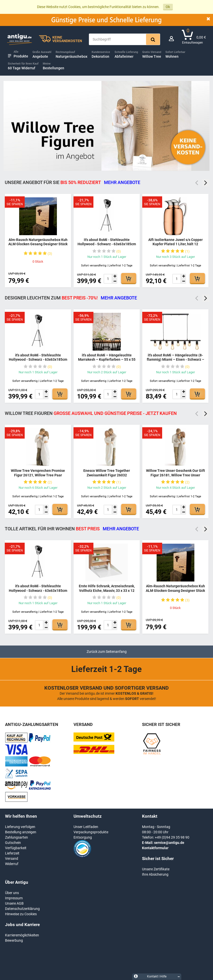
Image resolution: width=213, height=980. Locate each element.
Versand (12, 859)
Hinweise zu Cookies (21, 914)
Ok (168, 7)
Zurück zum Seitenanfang (107, 652)
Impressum (14, 898)
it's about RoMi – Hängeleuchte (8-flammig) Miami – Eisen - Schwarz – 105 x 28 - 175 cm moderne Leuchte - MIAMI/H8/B (175, 362)
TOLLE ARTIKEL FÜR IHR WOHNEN (72, 529)
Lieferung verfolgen (20, 827)
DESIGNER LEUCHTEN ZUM (71, 298)
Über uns (12, 893)
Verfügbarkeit (16, 848)
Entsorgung (83, 837)
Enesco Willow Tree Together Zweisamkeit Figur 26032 (107, 473)
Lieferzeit (12, 853)
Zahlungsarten (16, 837)
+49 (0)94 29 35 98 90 (172, 837)
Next (206, 183)
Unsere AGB (14, 903)
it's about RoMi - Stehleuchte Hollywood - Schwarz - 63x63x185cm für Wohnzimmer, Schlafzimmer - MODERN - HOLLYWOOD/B (107, 246)
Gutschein (13, 843)
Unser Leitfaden (86, 827)
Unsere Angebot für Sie (73, 182)
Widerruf (12, 864)
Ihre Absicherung (155, 874)
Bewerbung (14, 940)
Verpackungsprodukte (91, 832)
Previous (197, 183)
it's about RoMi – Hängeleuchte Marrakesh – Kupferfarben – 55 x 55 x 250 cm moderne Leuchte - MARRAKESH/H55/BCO (107, 362)
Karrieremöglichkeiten (22, 935)
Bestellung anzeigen (21, 832)
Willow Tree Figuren (91, 413)
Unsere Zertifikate (156, 869)
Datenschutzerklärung (22, 909)
